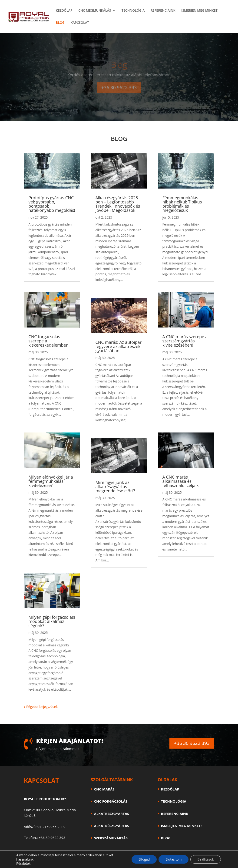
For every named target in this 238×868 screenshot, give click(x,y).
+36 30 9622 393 (119, 92)
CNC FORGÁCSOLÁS (111, 801)
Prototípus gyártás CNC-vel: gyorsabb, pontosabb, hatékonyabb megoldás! (52, 204)
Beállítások (206, 859)
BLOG (60, 23)
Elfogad (144, 859)
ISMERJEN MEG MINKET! (200, 11)
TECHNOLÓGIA (133, 11)
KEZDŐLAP (64, 11)
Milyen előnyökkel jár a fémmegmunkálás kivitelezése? (51, 481)
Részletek (23, 864)
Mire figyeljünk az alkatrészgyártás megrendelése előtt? (115, 486)
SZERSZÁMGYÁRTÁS (111, 838)
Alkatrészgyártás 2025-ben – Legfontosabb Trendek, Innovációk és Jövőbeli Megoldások (118, 204)
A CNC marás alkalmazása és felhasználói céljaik (181, 481)
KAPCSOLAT (80, 23)
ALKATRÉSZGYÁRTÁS (111, 814)
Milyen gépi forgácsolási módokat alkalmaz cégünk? (52, 621)
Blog (119, 69)
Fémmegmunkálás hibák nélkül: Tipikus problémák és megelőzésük (182, 204)
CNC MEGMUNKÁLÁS (95, 11)
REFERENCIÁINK (163, 11)
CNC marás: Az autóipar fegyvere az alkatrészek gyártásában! (118, 346)
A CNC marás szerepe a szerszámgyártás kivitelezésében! (185, 341)
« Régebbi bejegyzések (41, 707)
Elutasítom (174, 859)
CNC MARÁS (104, 789)
